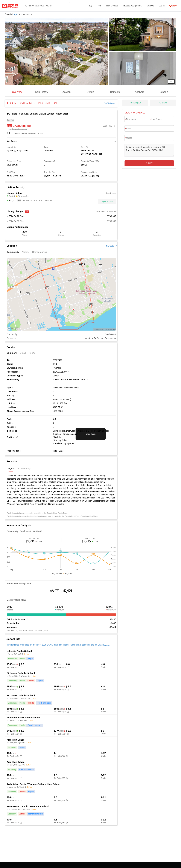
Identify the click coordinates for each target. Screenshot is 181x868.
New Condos (112, 6)
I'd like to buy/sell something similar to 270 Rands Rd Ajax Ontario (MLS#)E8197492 (149, 150)
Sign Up (150, 6)
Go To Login (110, 103)
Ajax (16, 14)
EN (173, 6)
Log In (162, 6)
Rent (99, 6)
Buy (90, 6)
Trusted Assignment (132, 6)
